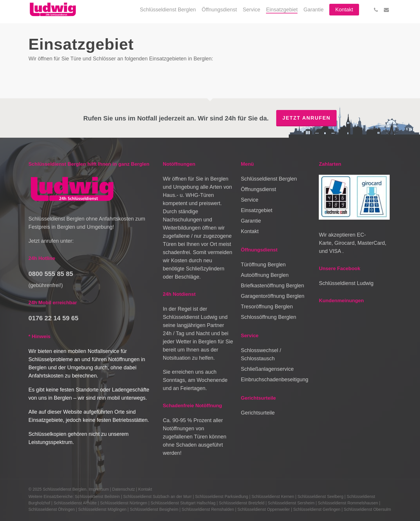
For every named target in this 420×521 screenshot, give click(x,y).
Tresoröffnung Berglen (267, 307)
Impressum (99, 489)
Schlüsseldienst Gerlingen (317, 509)
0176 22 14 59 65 (54, 318)
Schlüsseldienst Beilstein (97, 496)
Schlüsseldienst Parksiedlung (222, 496)
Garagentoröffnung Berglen (273, 296)
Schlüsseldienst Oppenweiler (264, 509)
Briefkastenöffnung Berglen (273, 286)
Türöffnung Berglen (263, 265)
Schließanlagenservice (267, 369)
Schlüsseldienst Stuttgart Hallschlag (183, 503)
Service (250, 200)
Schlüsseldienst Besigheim (154, 509)
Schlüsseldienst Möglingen (102, 509)
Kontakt (250, 231)
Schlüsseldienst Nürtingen (124, 503)
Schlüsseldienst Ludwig (346, 283)
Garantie (251, 221)
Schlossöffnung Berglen (269, 317)
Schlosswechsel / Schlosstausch (261, 354)
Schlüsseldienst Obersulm (367, 509)
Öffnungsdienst (259, 189)
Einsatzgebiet (257, 210)
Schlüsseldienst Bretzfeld (242, 503)
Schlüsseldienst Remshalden (208, 509)
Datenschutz (124, 489)
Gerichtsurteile (258, 413)
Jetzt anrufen (306, 118)
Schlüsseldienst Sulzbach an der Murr (157, 496)
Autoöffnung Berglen (265, 275)
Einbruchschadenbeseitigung (275, 380)
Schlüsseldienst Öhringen (52, 509)
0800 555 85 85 (51, 274)
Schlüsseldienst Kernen (273, 496)
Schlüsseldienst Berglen (269, 179)
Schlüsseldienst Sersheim (291, 503)
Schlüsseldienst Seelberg (320, 496)
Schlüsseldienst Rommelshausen (348, 503)
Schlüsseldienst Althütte (75, 503)
